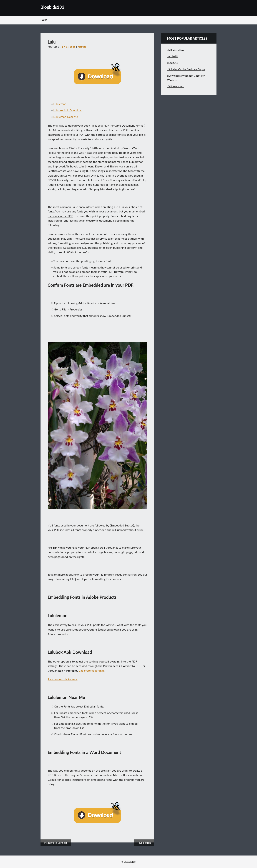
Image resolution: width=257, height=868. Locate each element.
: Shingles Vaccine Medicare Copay (186, 69)
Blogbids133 (52, 7)
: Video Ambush (176, 86)
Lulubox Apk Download (68, 110)
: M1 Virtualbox (176, 50)
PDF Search (144, 843)
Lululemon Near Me (66, 117)
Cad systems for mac (91, 670)
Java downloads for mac (63, 679)
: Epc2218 (173, 63)
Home (44, 20)
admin (82, 47)
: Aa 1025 (172, 56)
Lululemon (60, 104)
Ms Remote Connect (56, 843)
